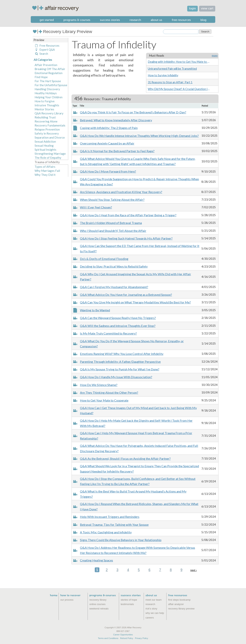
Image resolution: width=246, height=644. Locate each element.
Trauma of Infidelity (47, 162)
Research (135, 20)
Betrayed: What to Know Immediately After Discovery (116, 120)
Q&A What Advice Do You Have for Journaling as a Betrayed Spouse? (126, 295)
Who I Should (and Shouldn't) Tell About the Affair (113, 231)
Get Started (47, 20)
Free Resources (181, 20)
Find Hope (41, 77)
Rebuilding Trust (45, 117)
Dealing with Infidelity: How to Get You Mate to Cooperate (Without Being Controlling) (179, 62)
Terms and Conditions (108, 638)
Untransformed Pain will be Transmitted (172, 69)
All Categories (43, 60)
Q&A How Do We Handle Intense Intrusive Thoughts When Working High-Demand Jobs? (139, 136)
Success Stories (110, 20)
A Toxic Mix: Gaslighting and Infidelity (106, 532)
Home (54, 595)
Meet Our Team (154, 600)
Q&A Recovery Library (49, 113)
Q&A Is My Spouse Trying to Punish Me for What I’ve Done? (120, 369)
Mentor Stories (44, 109)
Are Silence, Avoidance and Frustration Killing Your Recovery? (121, 192)
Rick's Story (151, 609)
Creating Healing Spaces (96, 560)
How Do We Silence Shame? (99, 385)
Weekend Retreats (99, 609)
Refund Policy (127, 638)
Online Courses (97, 604)
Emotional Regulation (49, 73)
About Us (156, 20)
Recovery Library (98, 600)
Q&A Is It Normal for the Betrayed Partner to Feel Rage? (117, 151)
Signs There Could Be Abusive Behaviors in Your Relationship (121, 540)
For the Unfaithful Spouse (51, 85)
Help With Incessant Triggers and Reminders (110, 517)
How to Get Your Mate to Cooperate (104, 400)
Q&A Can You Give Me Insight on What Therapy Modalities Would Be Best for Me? (135, 302)
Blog (203, 20)
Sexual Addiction (45, 141)
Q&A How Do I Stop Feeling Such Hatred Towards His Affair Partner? (126, 238)
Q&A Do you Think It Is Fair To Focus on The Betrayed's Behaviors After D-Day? (133, 112)
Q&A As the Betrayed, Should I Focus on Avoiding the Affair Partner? (125, 458)
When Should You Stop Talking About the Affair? (112, 200)
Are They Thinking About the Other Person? (109, 392)
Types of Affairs (45, 167)
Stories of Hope (129, 600)
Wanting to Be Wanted (95, 310)
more (215, 56)
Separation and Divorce (50, 137)
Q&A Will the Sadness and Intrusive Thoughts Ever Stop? (118, 326)
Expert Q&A (45, 50)
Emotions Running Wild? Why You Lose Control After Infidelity (122, 354)
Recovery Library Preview (62, 32)
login (192, 9)
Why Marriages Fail (47, 171)
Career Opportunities (123, 635)
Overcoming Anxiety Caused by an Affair (107, 143)
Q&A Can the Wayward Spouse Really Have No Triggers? (118, 318)
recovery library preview (181, 609)
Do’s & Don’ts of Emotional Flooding (104, 259)
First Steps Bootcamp (179, 600)
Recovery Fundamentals (50, 125)
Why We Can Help (155, 613)
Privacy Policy (141, 638)
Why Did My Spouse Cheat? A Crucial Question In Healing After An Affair (179, 89)
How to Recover (70, 595)
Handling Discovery (47, 89)
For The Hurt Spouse (48, 81)
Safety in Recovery (47, 133)
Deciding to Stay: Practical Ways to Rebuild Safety (114, 266)
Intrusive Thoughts (47, 105)
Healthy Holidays (46, 93)
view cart (207, 9)
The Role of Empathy (48, 158)
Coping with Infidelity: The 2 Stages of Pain (109, 128)
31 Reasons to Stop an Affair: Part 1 (170, 82)
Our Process (67, 600)
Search (41, 54)
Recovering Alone (46, 121)
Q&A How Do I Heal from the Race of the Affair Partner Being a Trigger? (128, 215)
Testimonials (127, 604)
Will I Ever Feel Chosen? (96, 207)
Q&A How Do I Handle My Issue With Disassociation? (116, 377)
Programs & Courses (77, 20)
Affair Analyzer (176, 604)
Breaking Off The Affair (50, 69)
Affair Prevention (46, 65)
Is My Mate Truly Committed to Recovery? (108, 333)
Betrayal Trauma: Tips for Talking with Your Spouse (114, 525)
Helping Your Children (49, 97)
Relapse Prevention (47, 129)
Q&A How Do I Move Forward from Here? (108, 171)
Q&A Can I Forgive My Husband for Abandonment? (114, 287)
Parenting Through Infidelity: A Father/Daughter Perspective (120, 362)
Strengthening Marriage (50, 154)
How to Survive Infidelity (163, 75)
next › (194, 570)
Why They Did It (45, 175)
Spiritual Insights (45, 150)
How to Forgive (45, 101)
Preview (39, 40)
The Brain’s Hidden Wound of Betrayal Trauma (111, 223)
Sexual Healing (44, 145)
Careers (150, 618)
